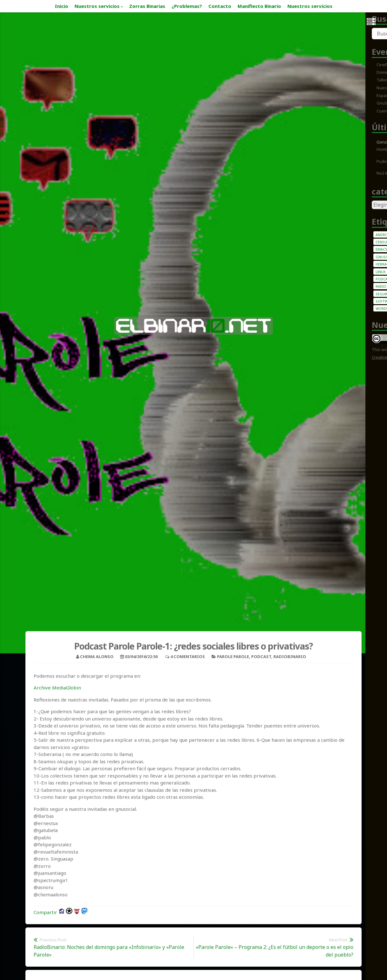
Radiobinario (290, 657)
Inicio (62, 6)
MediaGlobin (66, 688)
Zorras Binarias (147, 6)
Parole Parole (233, 657)
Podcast (261, 657)
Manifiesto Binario (259, 6)
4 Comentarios (188, 657)
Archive (42, 688)
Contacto (220, 6)
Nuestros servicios (97, 6)
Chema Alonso (97, 657)
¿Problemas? (187, 6)
